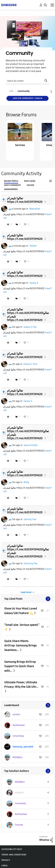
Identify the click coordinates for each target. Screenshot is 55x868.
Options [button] (46, 92)
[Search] (28, 81)
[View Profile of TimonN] (19, 825)
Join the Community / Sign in (27, 98)
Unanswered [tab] (11, 189)
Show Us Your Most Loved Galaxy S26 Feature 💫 (21, 611)
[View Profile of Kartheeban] (19, 725)
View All (28, 599)
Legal (5, 866)
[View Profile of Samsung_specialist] (23, 747)
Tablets (33, 246)
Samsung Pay (31, 563)
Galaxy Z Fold (30, 364)
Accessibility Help (12, 849)
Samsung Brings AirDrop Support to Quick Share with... (20, 666)
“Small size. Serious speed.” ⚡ (22, 627)
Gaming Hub (30, 519)
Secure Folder (31, 445)
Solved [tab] (30, 185)
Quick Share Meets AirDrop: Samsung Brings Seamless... (20, 645)
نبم (10, 209)
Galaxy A (34, 283)
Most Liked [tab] (30, 181)
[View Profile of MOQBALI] (18, 757)
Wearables (35, 209)
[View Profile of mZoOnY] (19, 793)
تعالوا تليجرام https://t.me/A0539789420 (25, 200)
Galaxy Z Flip (30, 327)
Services (20, 145)
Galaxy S (28, 401)
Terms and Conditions (14, 855)
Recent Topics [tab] (11, 181)
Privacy (6, 860)
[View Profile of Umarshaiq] (18, 736)
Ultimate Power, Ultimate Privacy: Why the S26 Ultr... (21, 684)
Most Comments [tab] (12, 185)
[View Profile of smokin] (16, 714)
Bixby (26, 482)
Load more (26, 592)
